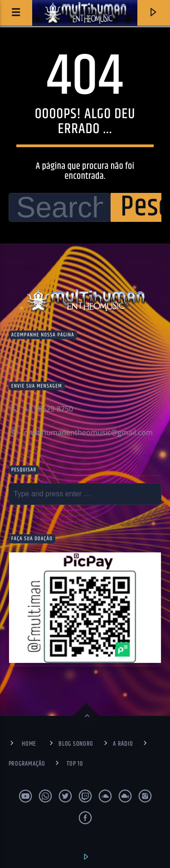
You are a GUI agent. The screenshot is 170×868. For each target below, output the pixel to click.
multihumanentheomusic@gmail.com (88, 432)
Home (29, 744)
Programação (27, 764)
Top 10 (75, 764)
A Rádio (123, 744)
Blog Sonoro (76, 744)
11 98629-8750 (49, 409)
